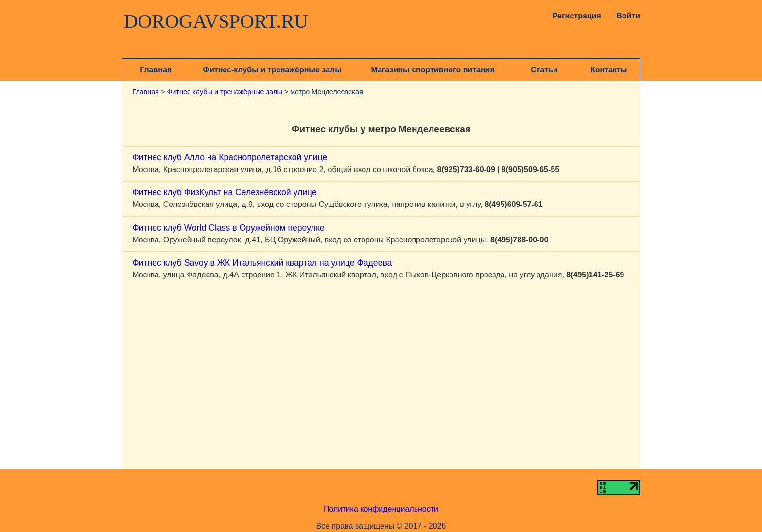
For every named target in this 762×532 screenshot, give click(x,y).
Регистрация (574, 16)
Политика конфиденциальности (381, 509)
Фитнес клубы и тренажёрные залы (224, 92)
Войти (628, 16)
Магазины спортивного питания (433, 70)
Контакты (609, 70)
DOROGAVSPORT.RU (216, 21)
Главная (156, 70)
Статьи (544, 70)
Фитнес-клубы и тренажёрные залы (272, 70)
